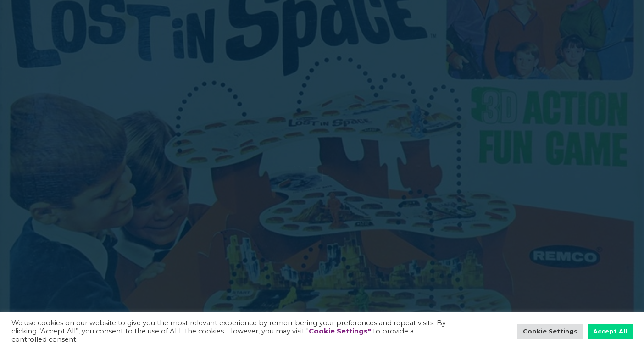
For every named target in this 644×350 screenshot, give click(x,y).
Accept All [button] (610, 331)
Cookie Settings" (340, 331)
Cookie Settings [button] (550, 331)
